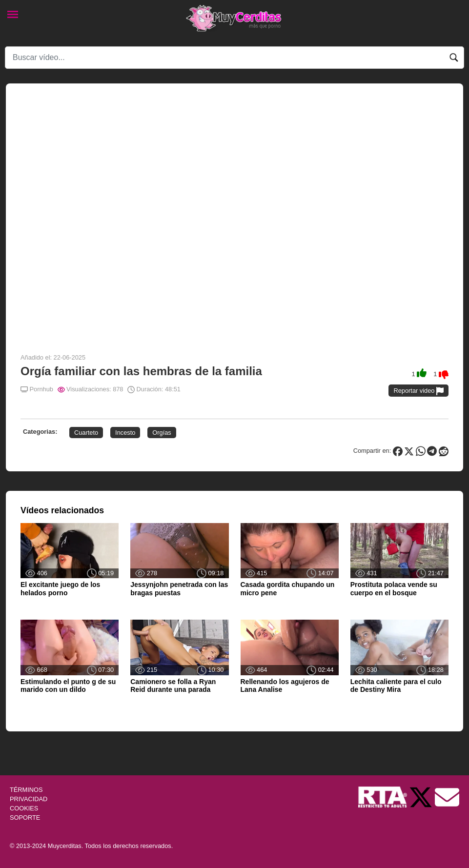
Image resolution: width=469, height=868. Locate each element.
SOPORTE (25, 818)
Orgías (162, 433)
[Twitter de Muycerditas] (422, 797)
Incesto (125, 433)
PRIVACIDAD (29, 799)
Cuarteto (86, 433)
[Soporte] (447, 797)
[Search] (234, 58)
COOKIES (24, 808)
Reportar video (418, 391)
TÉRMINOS (26, 790)
